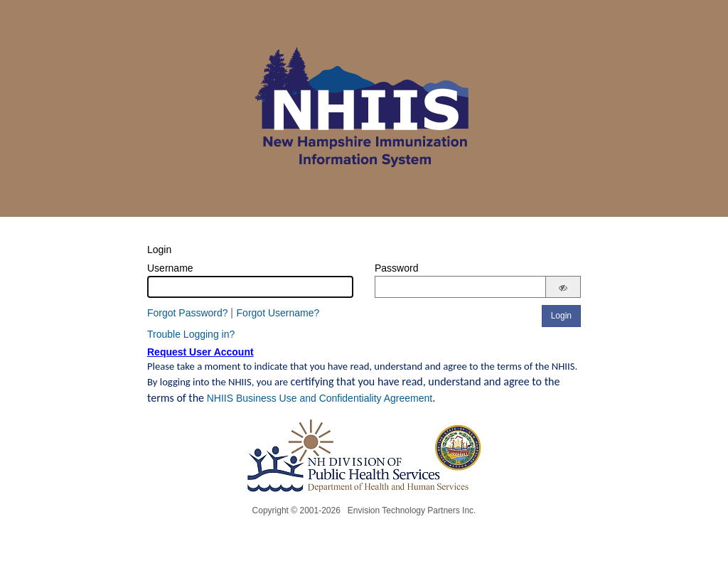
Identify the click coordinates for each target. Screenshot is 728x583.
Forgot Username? (278, 313)
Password (396, 268)
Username (170, 268)
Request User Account (200, 352)
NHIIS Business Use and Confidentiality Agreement (320, 398)
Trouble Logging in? (191, 334)
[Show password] (563, 288)
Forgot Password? (188, 313)
